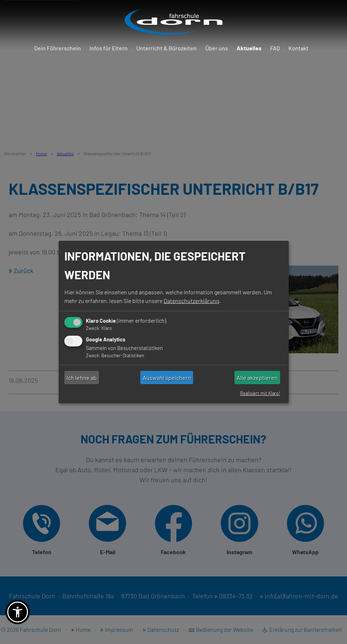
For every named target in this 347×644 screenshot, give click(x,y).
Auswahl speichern (167, 378)
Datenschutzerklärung (191, 301)
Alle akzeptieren (257, 378)
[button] (18, 612)
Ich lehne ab (82, 378)
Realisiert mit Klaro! (260, 393)
